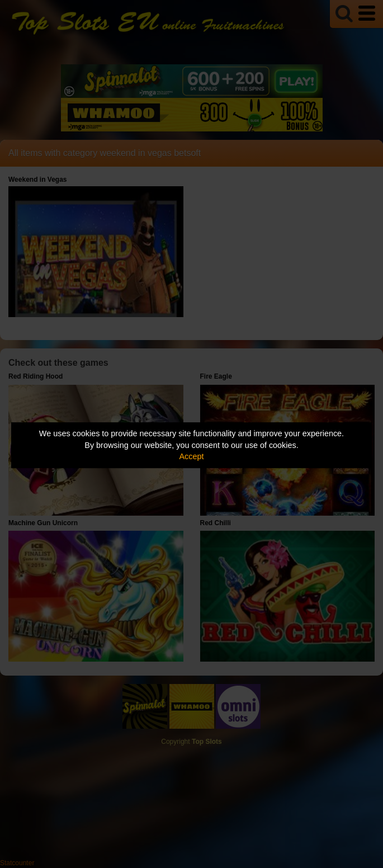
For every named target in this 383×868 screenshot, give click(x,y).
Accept (192, 456)
